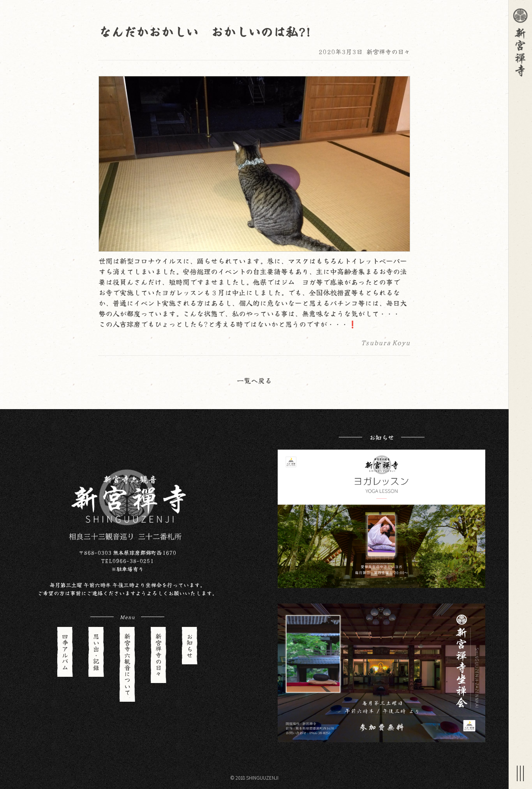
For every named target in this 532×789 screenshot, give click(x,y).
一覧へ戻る (254, 380)
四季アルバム (65, 652)
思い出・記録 (96, 652)
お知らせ (190, 646)
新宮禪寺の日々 (388, 51)
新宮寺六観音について (127, 664)
